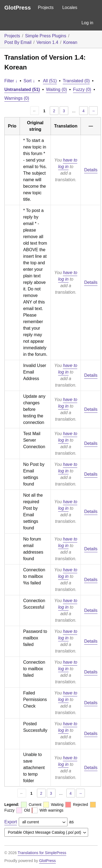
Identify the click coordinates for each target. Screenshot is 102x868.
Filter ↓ (11, 81)
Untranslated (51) (22, 89)
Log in (87, 23)
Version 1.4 (47, 42)
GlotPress (18, 7)
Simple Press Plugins (46, 36)
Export (11, 822)
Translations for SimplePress (42, 853)
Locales (70, 7)
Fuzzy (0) (82, 89)
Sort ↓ (29, 81)
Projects (46, 7)
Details (91, 170)
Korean (70, 42)
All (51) (50, 81)
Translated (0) (76, 81)
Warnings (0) (17, 98)
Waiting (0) (56, 89)
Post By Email (18, 42)
